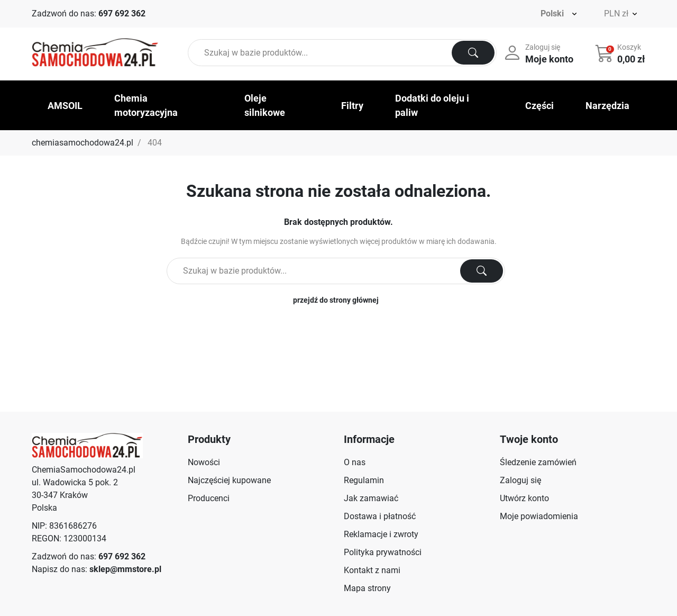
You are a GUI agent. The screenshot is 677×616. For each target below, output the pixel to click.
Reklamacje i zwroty (381, 534)
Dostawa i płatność (380, 516)
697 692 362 (122, 13)
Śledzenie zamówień (538, 462)
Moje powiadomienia (539, 516)
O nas (355, 462)
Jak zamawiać (371, 498)
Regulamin (364, 480)
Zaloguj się (520, 480)
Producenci (209, 498)
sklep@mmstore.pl (125, 569)
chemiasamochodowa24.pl (83, 143)
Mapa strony (367, 588)
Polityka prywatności (383, 552)
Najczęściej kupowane (229, 480)
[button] (621, 53)
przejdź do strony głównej (336, 300)
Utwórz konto (524, 498)
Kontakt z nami (372, 570)
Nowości (204, 462)
